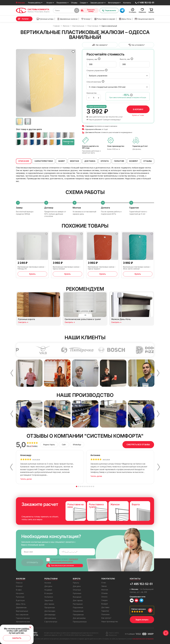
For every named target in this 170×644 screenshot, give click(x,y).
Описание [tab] (24, 161)
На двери (48, 590)
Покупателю (62, 3)
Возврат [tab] (134, 161)
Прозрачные (50, 607)
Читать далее (26, 479)
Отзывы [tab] (148, 161)
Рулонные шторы (45, 19)
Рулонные (20, 597)
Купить (32, 274)
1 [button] (77, 486)
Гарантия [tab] (119, 161)
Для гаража (49, 604)
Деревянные (21, 607)
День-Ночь (125, 19)
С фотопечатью (51, 622)
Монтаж (105, 590)
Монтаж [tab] (75, 161)
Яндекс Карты (49, 445)
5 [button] (84, 486)
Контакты (127, 3)
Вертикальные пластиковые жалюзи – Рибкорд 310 (31, 268)
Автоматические (23, 622)
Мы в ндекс (32, 446)
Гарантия (105, 611)
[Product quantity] (94, 98)
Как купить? (106, 618)
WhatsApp (77, 445)
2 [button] (78, 486)
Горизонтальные (23, 618)
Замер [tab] (61, 161)
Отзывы (74, 3)
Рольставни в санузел (105, 19)
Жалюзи (21, 579)
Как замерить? (100, 45)
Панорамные (78, 615)
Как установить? (136, 45)
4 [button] (82, 486)
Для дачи (48, 586)
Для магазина (50, 618)
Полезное (105, 614)
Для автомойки (79, 618)
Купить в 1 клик (138, 115)
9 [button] (92, 486)
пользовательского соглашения (143, 639)
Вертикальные (22, 611)
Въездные (77, 597)
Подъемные (78, 607)
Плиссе (19, 583)
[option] (46, 83)
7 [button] (88, 486)
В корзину (138, 109)
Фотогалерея (114, 3)
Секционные (78, 611)
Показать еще (68, 142)
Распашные (78, 604)
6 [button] (86, 486)
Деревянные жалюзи (67, 19)
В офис (19, 590)
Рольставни (51, 579)
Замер (104, 586)
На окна (48, 583)
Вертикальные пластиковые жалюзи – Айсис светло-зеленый (137, 268)
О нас (104, 583)
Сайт (64, 445)
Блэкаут (86, 19)
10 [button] (94, 486)
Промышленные (80, 622)
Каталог (25, 19)
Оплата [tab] (105, 161)
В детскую (20, 600)
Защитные (49, 600)
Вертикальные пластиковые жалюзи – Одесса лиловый (67, 268)
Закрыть (17, 638)
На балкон (49, 597)
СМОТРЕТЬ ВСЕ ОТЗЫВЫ (138, 445)
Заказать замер (88, 10)
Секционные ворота (144, 19)
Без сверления (22, 615)
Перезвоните (109, 10)
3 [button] (80, 486)
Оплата (104, 597)
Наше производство (110, 622)
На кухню (20, 593)
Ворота (77, 579)
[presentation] (101, 64)
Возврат (105, 604)
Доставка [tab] (90, 161)
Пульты (76, 583)
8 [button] (90, 486)
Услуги (49, 3)
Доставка (105, 607)
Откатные (77, 590)
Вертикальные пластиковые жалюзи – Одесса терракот (102, 268)
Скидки (83, 3)
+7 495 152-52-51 (141, 584)
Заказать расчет (97, 3)
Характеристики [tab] (44, 161)
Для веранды (50, 615)
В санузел (49, 593)
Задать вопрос (142, 620)
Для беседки (50, 611)
